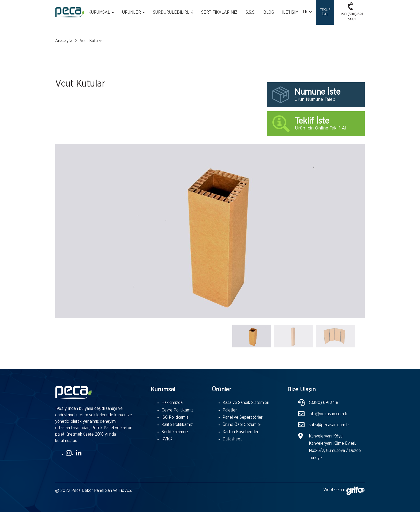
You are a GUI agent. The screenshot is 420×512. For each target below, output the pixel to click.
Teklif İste (325, 12)
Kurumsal (99, 12)
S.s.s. (250, 12)
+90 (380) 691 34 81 (351, 11)
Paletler (230, 410)
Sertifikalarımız (219, 12)
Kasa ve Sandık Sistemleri (246, 403)
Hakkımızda (172, 403)
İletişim (290, 12)
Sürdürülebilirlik (173, 12)
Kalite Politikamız (177, 425)
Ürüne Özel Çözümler (242, 425)
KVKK (167, 439)
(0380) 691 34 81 (324, 403)
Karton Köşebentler (241, 432)
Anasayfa (64, 41)
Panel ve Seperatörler (243, 417)
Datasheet (232, 439)
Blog (269, 12)
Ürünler (132, 12)
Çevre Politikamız (177, 410)
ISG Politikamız (175, 417)
